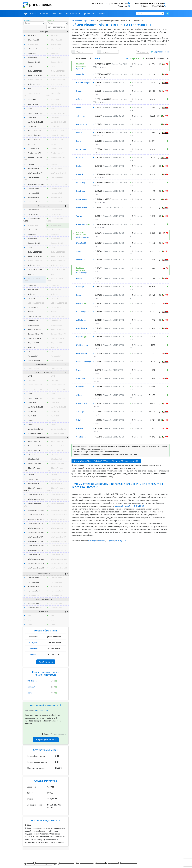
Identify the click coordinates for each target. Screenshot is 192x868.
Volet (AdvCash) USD (36, 122)
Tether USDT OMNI (35, 329)
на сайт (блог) (120, 541)
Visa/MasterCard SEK (36, 541)
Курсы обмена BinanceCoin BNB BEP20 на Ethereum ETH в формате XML (106, 461)
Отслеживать (143, 52)
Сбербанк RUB (33, 148)
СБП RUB (31, 144)
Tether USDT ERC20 (35, 71)
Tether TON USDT (34, 84)
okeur (30, 624)
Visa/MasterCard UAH (36, 184)
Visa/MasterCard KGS (36, 555)
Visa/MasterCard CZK (36, 550)
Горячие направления (56, 27)
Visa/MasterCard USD (36, 173)
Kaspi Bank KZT (33, 169)
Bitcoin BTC (32, 35)
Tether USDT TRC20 (35, 75)
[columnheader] (74, 58)
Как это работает (72, 13)
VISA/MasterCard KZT (36, 519)
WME (30, 376)
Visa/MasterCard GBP (36, 510)
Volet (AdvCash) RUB (36, 429)
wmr (30, 615)
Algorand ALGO (34, 343)
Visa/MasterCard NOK (36, 559)
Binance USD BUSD (35, 338)
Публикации (89, 13)
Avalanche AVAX (34, 360)
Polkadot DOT (33, 356)
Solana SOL (32, 100)
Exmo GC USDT (33, 368)
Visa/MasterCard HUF (36, 533)
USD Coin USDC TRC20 (36, 303)
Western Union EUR (35, 608)
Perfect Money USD (35, 385)
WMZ (30, 109)
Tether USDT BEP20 (35, 80)
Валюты (44, 13)
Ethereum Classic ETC (36, 334)
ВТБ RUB (31, 164)
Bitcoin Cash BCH (34, 40)
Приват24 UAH (33, 479)
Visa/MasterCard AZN (36, 568)
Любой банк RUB (34, 135)
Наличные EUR (34, 197)
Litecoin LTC (32, 49)
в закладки (92, 541)
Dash (30, 66)
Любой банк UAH (35, 140)
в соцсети (102, 541)
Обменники (56, 13)
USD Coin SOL (33, 307)
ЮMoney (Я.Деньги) (35, 113)
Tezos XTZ (32, 347)
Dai (29, 352)
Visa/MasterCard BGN (36, 563)
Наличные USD (34, 189)
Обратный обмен (162, 52)
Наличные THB (34, 595)
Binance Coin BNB (34, 316)
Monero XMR (33, 58)
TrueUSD (31, 312)
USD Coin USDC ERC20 (36, 270)
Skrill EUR (32, 425)
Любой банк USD (34, 131)
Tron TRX (31, 89)
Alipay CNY (32, 126)
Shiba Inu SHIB (33, 321)
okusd (30, 620)
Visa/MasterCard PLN (36, 546)
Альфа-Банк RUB (34, 153)
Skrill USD (32, 420)
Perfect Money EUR (35, 389)
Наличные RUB (34, 193)
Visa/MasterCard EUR (36, 495)
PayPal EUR (32, 416)
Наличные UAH (34, 202)
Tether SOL (32, 294)
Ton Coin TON (33, 104)
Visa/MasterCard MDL (36, 528)
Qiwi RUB (31, 380)
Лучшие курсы (31, 13)
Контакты (102, 13)
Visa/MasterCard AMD (36, 524)
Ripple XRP (32, 53)
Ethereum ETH (33, 44)
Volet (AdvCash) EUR (36, 433)
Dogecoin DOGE (34, 62)
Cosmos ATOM (33, 325)
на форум (110, 541)
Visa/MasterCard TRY (36, 537)
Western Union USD (35, 603)
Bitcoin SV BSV (33, 214)
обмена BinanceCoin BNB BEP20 (129, 506)
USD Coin (31, 299)
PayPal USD (32, 118)
